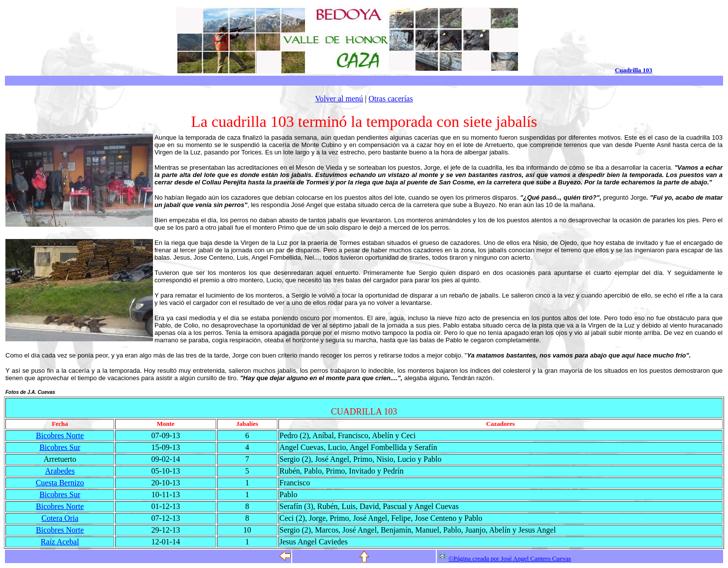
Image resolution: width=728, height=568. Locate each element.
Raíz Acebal (60, 542)
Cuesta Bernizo (60, 483)
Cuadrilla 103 (634, 70)
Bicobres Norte (60, 435)
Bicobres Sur (60, 447)
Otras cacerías (391, 99)
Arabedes (60, 471)
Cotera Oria (60, 518)
